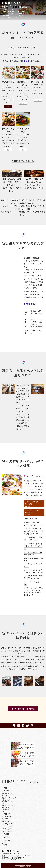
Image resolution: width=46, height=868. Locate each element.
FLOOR (21, 12)
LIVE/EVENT (9, 824)
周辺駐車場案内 (30, 304)
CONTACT (20, 16)
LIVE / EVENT (8, 12)
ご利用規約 (28, 865)
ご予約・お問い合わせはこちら (23, 709)
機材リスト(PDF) (7, 831)
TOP (6, 788)
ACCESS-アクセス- (14, 726)
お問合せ (5, 845)
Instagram (32, 726)
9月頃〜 (8, 150)
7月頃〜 (38, 100)
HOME (11, 4)
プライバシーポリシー (20, 865)
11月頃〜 (23, 150)
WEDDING (24, 8)
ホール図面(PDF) (7, 826)
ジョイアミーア (21, 781)
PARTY (8, 8)
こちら (27, 61)
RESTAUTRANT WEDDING (7, 818)
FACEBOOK (23, 726)
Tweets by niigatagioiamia (35, 782)
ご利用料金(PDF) (7, 829)
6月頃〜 (23, 103)
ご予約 (4, 843)
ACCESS (7, 16)
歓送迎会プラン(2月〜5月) (8, 794)
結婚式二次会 (6, 821)
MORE (8, 106)
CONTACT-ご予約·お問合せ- (19, 726)
